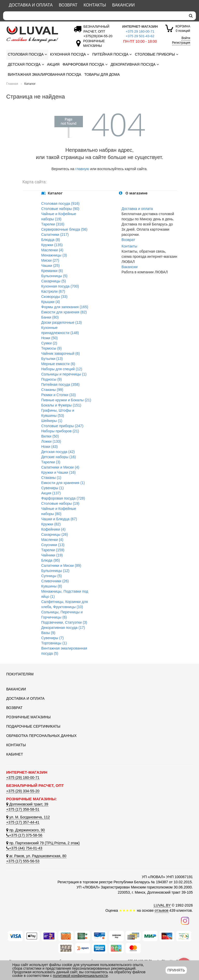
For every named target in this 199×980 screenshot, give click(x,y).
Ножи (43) (49, 447)
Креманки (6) (52, 271)
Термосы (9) (51, 348)
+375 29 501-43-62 (140, 36)
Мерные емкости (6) (58, 364)
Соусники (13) (53, 545)
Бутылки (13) (52, 359)
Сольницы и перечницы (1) (64, 374)
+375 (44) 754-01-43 (24, 848)
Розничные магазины (28, 717)
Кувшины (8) (52, 586)
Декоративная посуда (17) (63, 628)
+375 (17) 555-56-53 (23, 861)
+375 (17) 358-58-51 (23, 809)
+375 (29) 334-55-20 (23, 791)
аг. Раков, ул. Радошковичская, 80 (36, 856)
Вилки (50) (50, 436)
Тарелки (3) (51, 462)
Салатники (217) (55, 235)
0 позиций (183, 28)
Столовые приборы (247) (62, 426)
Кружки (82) (51, 524)
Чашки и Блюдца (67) (59, 519)
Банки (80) (50, 317)
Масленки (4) (52, 250)
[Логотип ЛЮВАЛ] (35, 34)
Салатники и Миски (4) (60, 467)
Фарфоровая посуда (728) (63, 498)
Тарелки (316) (53, 224)
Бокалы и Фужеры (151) (61, 405)
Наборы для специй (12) (62, 369)
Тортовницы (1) (54, 643)
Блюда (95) (51, 560)
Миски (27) (50, 260)
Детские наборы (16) (59, 457)
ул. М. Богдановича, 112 (28, 817)
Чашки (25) (50, 266)
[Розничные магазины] (93, 46)
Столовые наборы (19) (60, 503)
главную (82, 169)
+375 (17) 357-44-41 (23, 822)
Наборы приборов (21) (60, 431)
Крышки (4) (51, 302)
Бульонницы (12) (55, 571)
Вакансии (123, 5)
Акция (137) (51, 493)
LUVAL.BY (162, 905)
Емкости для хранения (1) (63, 483)
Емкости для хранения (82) (64, 312)
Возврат (68, 5)
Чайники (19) (52, 555)
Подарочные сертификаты (33, 726)
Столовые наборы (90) (60, 209)
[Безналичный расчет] (97, 36)
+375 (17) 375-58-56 (24, 835)
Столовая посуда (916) (60, 203)
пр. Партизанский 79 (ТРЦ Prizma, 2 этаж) (43, 843)
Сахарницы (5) (54, 281)
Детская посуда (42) (58, 452)
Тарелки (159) (53, 550)
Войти (186, 38)
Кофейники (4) (53, 529)
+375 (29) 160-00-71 (23, 778)
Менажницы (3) (54, 255)
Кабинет (15, 754)
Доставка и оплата (31, 5)
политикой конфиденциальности (80, 976)
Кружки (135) (52, 245)
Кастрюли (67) (53, 291)
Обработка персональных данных (41, 736)
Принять (176, 970)
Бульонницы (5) (54, 276)
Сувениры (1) (52, 488)
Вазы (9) (48, 633)
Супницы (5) (51, 576)
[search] (191, 16)
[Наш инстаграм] (185, 921)
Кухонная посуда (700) (60, 286)
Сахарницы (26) (55, 534)
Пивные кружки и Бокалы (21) (66, 400)
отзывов (162, 910)
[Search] (94, 16)
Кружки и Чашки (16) (58, 472)
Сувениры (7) (52, 638)
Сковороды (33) (54, 297)
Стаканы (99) (52, 390)
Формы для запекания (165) (65, 307)
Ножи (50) (49, 338)
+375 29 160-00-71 (140, 31)
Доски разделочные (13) (62, 322)
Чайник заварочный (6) (61, 353)
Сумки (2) (49, 343)
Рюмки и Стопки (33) (58, 395)
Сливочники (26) (55, 581)
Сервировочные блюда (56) (64, 229)
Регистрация (181, 43)
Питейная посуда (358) (60, 385)
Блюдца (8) (51, 240)
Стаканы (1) (51, 478)
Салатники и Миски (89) (61, 566)
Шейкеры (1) (52, 421)
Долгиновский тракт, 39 (27, 804)
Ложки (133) (51, 441)
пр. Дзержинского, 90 (26, 830)
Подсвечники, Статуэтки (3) (64, 622)
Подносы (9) (51, 379)
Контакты (95, 5)
